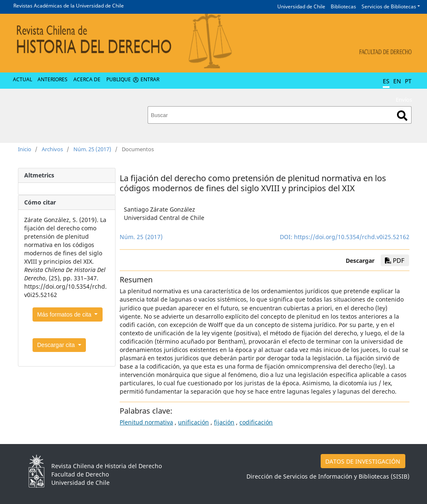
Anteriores (53, 79)
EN (397, 81)
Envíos (404, 100)
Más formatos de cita (65, 314)
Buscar (402, 116)
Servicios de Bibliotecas (389, 6)
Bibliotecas (343, 6)
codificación (256, 422)
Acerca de (87, 79)
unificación (193, 422)
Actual (23, 79)
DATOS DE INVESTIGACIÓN (363, 461)
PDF (395, 260)
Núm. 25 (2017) (92, 149)
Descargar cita (57, 345)
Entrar (150, 79)
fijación (224, 422)
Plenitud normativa (146, 422)
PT (408, 81)
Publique (119, 79)
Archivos (52, 149)
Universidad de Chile (301, 6)
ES (386, 81)
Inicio (25, 149)
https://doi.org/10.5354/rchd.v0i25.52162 (352, 237)
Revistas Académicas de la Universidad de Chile (69, 6)
